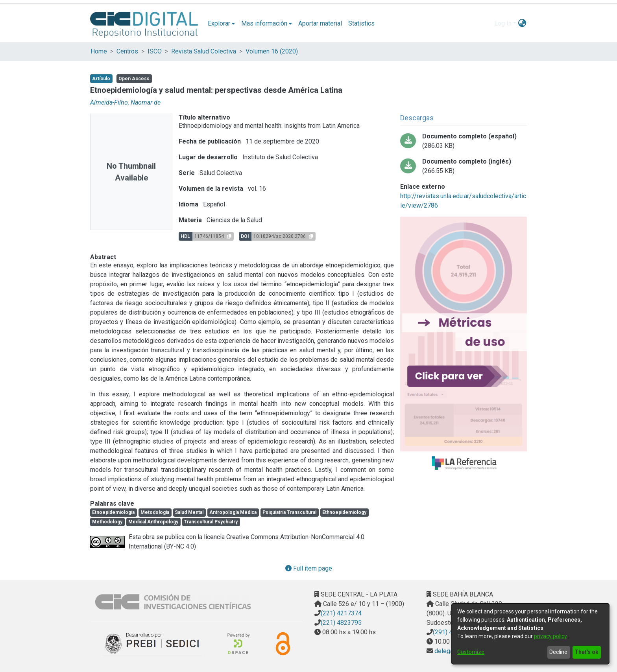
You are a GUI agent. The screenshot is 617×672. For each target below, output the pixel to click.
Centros (127, 51)
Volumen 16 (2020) (272, 51)
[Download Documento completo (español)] (464, 141)
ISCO (155, 51)
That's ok (587, 652)
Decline (558, 652)
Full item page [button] (309, 568)
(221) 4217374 (341, 613)
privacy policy (550, 636)
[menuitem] (221, 24)
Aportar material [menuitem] (320, 23)
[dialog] (530, 634)
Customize (471, 652)
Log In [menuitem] (503, 23)
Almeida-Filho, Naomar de (125, 102)
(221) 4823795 (341, 623)
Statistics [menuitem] (361, 23)
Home (99, 51)
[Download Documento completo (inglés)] (464, 166)
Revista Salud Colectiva (204, 51)
